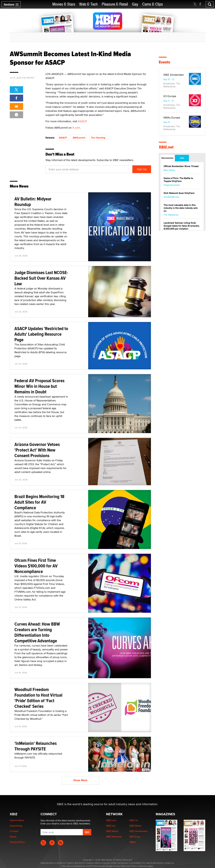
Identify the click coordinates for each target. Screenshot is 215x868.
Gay (135, 4)
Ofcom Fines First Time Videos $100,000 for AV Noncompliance (36, 566)
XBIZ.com (111, 820)
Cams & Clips (153, 4)
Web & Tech (88, 4)
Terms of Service (139, 866)
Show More (80, 780)
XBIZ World (112, 831)
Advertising (16, 826)
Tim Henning (98, 138)
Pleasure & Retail (115, 4)
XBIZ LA (134, 820)
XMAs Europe (172, 117)
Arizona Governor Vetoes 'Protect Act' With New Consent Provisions (37, 450)
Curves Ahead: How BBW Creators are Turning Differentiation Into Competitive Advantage (37, 632)
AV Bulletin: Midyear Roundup (33, 202)
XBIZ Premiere (114, 837)
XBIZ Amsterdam (174, 75)
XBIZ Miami (135, 826)
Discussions (167, 158)
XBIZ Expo (135, 837)
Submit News (17, 820)
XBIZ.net (166, 147)
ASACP (82, 121)
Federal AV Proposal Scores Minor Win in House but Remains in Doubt (39, 386)
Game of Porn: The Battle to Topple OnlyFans (178, 180)
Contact (14, 831)
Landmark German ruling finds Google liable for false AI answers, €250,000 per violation (182, 226)
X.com (76, 128)
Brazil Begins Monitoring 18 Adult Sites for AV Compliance (39, 502)
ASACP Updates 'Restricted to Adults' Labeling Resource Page (41, 334)
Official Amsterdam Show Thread (181, 166)
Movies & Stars (64, 4)
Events (164, 62)
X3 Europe (170, 96)
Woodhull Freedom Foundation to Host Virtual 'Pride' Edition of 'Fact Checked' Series (38, 698)
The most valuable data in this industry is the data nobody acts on (181, 208)
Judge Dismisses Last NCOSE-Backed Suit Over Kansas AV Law (41, 278)
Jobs (182, 158)
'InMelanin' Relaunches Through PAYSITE (36, 746)
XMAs (132, 842)
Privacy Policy (17, 842)
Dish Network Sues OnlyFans (179, 193)
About (13, 837)
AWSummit (79, 138)
